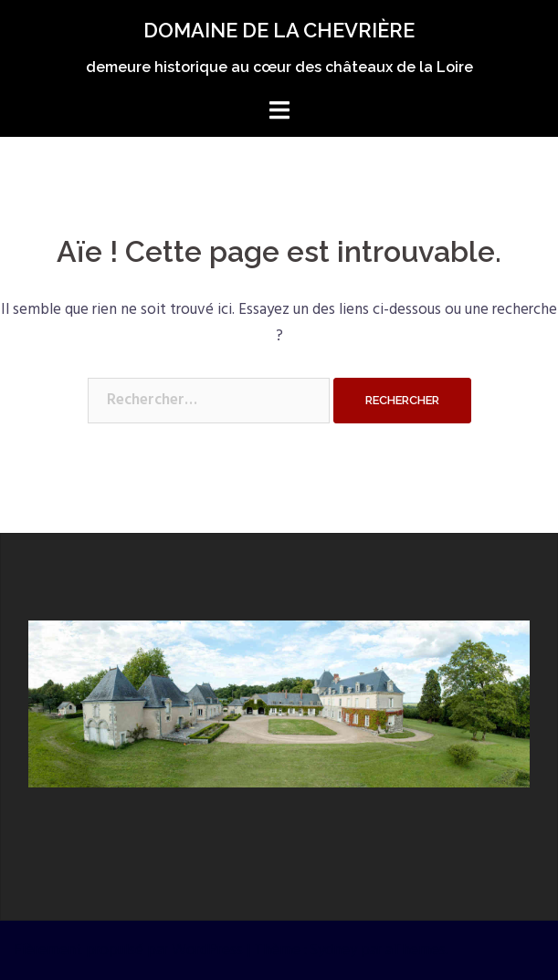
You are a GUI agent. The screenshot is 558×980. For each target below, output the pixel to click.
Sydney (334, 950)
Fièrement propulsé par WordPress (128, 950)
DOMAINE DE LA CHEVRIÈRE (279, 30)
